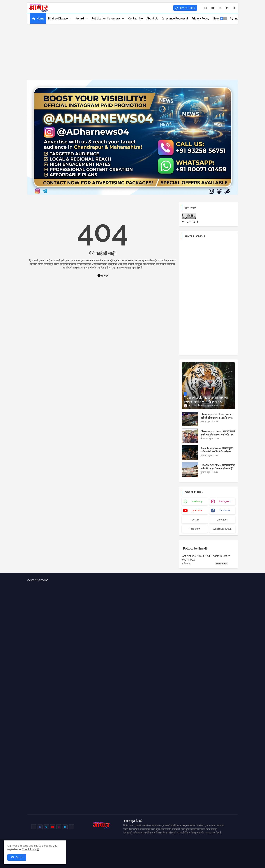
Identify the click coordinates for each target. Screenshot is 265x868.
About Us (152, 19)
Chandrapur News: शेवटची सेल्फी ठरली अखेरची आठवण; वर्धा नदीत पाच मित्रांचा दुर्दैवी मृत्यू (218, 435)
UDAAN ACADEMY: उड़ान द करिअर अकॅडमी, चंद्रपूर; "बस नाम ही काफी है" (218, 467)
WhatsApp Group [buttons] (222, 529)
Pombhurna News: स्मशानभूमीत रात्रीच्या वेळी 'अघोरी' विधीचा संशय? (217, 450)
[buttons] (206, 8)
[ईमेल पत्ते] (198, 563)
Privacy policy (200, 19)
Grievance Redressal (175, 19)
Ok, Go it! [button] (17, 857)
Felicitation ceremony (106, 19)
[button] (223, 19)
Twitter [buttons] (195, 520)
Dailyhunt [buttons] (222, 520)
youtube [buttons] (197, 511)
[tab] (38, 19)
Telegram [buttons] (195, 529)
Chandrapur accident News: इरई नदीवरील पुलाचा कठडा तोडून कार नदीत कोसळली (217, 418)
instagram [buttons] (225, 501)
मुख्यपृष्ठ (103, 275)
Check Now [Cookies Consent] (29, 849)
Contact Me (135, 19)
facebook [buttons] (225, 511)
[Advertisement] (133, 54)
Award (80, 19)
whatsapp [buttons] (197, 501)
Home (41, 19)
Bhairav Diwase (58, 19)
